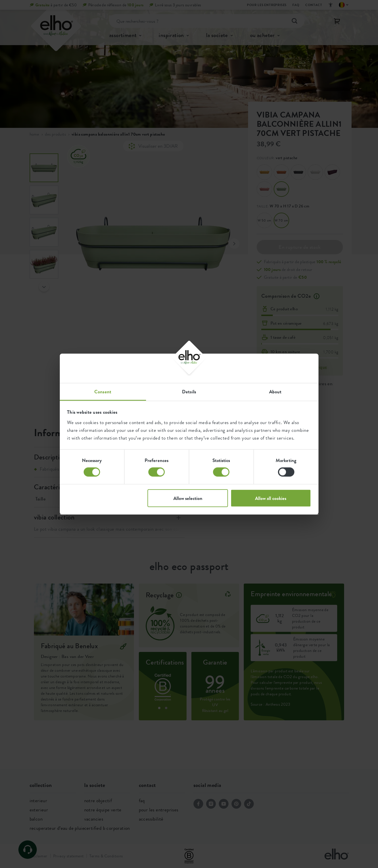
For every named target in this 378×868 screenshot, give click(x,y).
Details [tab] (189, 391)
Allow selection (188, 498)
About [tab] (275, 391)
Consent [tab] (103, 391)
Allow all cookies (271, 498)
